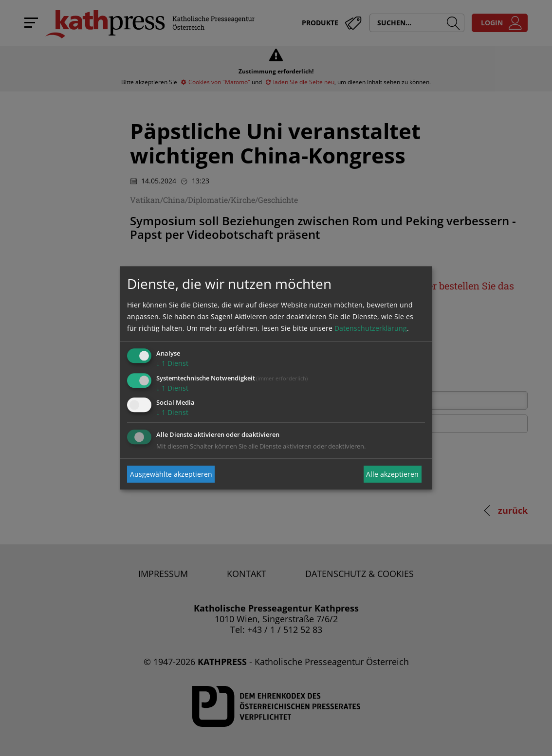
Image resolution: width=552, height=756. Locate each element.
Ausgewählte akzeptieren (171, 474)
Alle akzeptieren (392, 474)
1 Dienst (172, 363)
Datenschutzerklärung (371, 328)
